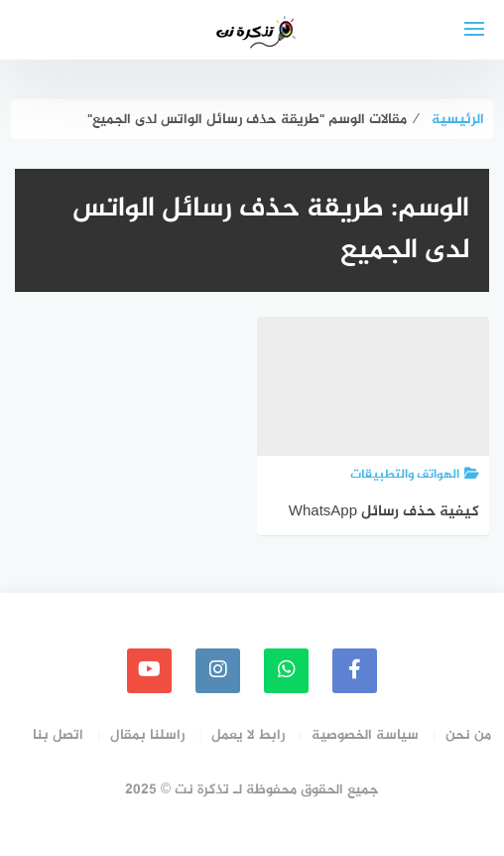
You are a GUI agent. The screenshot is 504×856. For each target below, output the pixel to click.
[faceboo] (355, 671)
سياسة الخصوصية (365, 735)
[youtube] (149, 671)
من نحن (468, 735)
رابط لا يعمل (248, 735)
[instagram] (218, 671)
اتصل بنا (58, 735)
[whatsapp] (286, 671)
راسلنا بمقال (147, 735)
